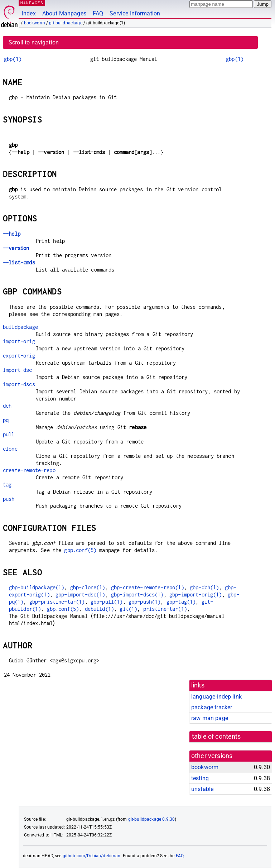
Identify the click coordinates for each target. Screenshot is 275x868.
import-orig (19, 341)
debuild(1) (100, 609)
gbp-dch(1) (204, 587)
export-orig (19, 356)
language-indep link (216, 697)
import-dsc (18, 370)
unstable (202, 789)
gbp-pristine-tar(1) (57, 602)
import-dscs (19, 384)
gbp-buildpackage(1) (37, 587)
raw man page (210, 718)
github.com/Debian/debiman (92, 856)
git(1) (128, 609)
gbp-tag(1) (181, 602)
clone (10, 449)
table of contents (216, 737)
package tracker (212, 707)
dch (7, 406)
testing (200, 778)
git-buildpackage (66, 23)
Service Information (135, 13)
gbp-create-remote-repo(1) (148, 587)
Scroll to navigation (34, 42)
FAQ (98, 13)
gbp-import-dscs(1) (137, 594)
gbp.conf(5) (80, 550)
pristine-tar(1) (165, 609)
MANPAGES (32, 3)
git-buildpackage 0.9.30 (151, 819)
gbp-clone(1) (88, 587)
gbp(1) (13, 59)
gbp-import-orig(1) (196, 594)
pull (9, 434)
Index (29, 13)
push (9, 499)
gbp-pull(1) (107, 602)
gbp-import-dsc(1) (80, 594)
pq (6, 420)
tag (7, 485)
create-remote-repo (29, 470)
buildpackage (20, 327)
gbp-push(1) (145, 602)
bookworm (35, 23)
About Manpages (64, 13)
